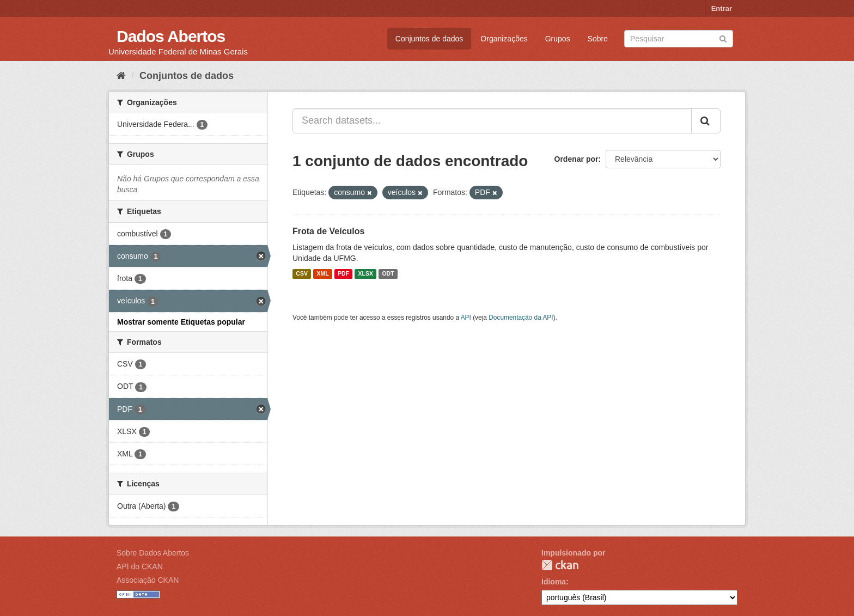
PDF (343, 274)
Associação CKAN (148, 580)
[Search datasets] (679, 39)
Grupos (558, 39)
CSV (302, 274)
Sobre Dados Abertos (153, 553)
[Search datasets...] (492, 121)
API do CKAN (140, 566)
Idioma (554, 582)
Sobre (598, 39)
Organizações (504, 39)
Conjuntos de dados (429, 39)
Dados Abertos (171, 36)
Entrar (722, 8)
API (466, 318)
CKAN (560, 565)
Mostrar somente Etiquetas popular (181, 322)
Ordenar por (577, 159)
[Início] (121, 76)
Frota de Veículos (328, 231)
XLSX (366, 274)
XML (322, 274)
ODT (388, 274)
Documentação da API (521, 318)
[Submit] (723, 38)
